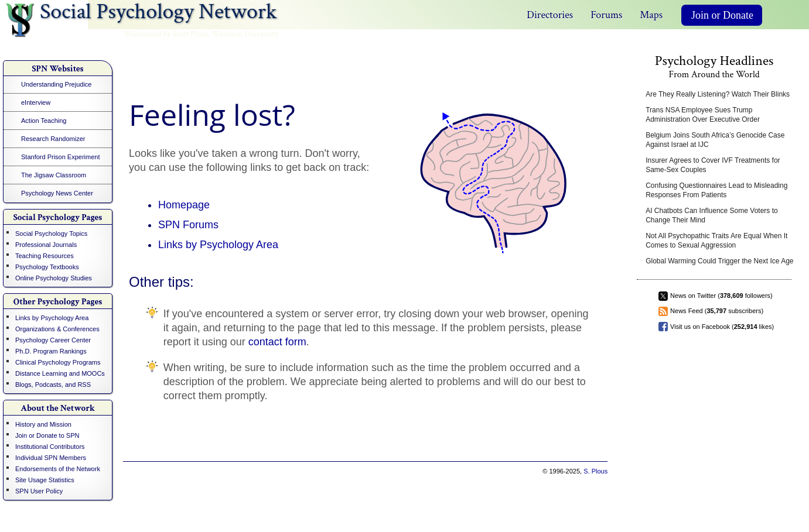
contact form (277, 342)
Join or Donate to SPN (47, 435)
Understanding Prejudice (56, 84)
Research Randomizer (53, 139)
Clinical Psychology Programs (58, 362)
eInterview (36, 102)
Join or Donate (722, 15)
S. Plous (595, 471)
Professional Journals (46, 245)
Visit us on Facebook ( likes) (722, 327)
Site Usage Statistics (45, 480)
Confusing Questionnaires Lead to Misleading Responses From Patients (716, 190)
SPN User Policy (39, 491)
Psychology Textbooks (47, 267)
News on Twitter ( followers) (721, 296)
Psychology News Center (57, 193)
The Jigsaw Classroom (54, 175)
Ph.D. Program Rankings (51, 351)
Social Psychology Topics (51, 234)
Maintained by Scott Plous (166, 34)
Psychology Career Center (53, 340)
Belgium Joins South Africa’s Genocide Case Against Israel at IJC (715, 140)
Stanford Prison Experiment (61, 157)
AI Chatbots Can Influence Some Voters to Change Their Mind (711, 215)
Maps (651, 15)
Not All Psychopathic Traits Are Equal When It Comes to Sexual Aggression (716, 241)
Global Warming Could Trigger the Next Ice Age (719, 261)
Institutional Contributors (50, 447)
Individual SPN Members (51, 458)
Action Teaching (44, 121)
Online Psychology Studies (54, 278)
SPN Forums (188, 225)
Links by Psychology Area (52, 318)
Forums (606, 15)
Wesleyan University (245, 34)
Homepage (184, 205)
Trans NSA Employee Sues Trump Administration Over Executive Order (703, 115)
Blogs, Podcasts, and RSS (53, 385)
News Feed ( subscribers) (717, 311)
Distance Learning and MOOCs (60, 373)
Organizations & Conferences (57, 329)
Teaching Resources (45, 256)
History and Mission (43, 424)
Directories (550, 15)
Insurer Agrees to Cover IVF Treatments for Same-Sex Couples (713, 165)
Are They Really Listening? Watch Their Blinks (718, 94)
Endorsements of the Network (58, 469)
